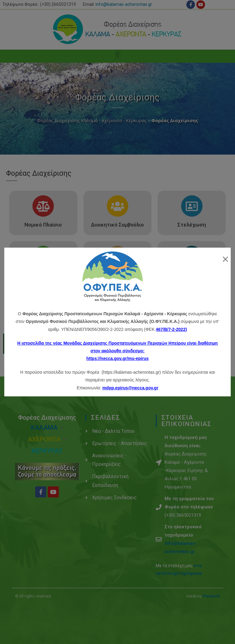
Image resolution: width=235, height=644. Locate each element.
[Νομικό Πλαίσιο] (43, 206)
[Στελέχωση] (192, 206)
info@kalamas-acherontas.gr (124, 4)
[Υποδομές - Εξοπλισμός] (192, 256)
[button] (117, 55)
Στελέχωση (192, 225)
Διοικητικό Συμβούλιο (117, 225)
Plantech (211, 596)
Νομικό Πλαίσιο (43, 225)
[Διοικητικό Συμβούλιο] (117, 206)
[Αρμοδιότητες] (43, 256)
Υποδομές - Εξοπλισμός (192, 275)
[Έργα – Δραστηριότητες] (117, 256)
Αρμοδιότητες (43, 275)
